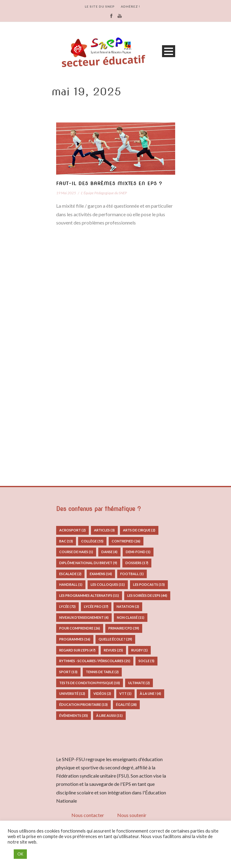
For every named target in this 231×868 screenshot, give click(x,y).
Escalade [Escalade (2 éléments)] (70, 574)
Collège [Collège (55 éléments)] (92, 541)
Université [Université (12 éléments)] (72, 693)
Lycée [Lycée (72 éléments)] (67, 606)
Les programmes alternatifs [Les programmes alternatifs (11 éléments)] (89, 595)
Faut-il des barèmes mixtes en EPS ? (109, 184)
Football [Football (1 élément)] (132, 574)
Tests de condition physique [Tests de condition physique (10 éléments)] (90, 683)
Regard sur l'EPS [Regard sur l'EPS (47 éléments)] (77, 650)
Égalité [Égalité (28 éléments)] (126, 704)
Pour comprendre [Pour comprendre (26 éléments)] (80, 628)
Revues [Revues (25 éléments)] (113, 650)
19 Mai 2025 (66, 193)
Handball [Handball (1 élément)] (71, 584)
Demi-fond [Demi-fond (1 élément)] (138, 552)
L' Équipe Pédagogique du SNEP (104, 193)
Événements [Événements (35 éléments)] (74, 715)
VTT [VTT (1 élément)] (125, 693)
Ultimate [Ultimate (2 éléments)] (139, 683)
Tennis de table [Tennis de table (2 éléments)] (102, 672)
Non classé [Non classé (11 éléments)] (131, 617)
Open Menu (169, 51)
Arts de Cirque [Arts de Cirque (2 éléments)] (139, 530)
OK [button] (20, 854)
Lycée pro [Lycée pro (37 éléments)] (96, 606)
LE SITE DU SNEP (100, 6)
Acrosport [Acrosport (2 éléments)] (72, 530)
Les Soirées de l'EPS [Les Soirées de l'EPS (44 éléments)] (147, 595)
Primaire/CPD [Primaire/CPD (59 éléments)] (124, 628)
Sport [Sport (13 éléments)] (68, 672)
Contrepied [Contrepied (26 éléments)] (126, 541)
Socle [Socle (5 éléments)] (146, 661)
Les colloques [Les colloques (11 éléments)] (108, 584)
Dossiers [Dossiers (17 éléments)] (137, 563)
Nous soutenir (132, 815)
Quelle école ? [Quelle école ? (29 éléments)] (115, 639)
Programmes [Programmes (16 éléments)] (75, 639)
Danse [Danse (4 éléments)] (109, 552)
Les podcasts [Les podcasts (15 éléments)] (149, 584)
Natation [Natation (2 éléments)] (128, 606)
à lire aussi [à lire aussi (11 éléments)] (109, 715)
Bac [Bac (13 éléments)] (66, 541)
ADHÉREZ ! (130, 6)
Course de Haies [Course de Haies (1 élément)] (76, 552)
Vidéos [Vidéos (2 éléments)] (102, 693)
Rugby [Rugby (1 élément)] (139, 650)
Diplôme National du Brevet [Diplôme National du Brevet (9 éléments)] (88, 563)
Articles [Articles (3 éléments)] (104, 530)
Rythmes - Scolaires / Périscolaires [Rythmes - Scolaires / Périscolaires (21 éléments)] (95, 661)
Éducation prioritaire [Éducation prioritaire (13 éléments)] (83, 704)
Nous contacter (88, 815)
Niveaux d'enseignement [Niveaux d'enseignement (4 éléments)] (84, 617)
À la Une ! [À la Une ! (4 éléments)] (150, 693)
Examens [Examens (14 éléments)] (101, 574)
